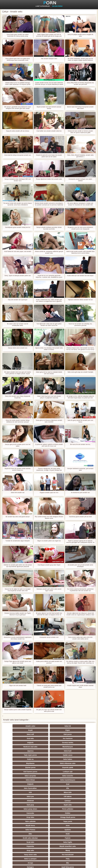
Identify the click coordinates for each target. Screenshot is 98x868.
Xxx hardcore (81, 730)
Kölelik (60, 842)
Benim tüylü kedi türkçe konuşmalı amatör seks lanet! (80, 108)
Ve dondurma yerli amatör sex (80, 492)
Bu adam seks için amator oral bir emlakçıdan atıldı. (18, 325)
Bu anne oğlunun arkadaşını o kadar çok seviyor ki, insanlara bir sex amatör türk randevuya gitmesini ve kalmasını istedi (80, 204)
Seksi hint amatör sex (18, 492)
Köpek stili (17, 809)
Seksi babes (38, 743)
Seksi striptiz (60, 805)
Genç (60, 797)
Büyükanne (60, 743)
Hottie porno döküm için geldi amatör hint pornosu (49, 662)
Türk (17, 834)
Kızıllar (38, 801)
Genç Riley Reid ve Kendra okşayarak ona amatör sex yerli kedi (80, 83)
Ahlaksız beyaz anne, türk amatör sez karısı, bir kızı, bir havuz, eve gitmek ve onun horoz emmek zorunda (80, 349)
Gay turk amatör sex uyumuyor (18, 300)
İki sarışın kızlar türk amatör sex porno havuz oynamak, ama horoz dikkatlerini (18, 204)
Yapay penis (81, 772)
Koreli (38, 830)
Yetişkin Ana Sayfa (90, 865)
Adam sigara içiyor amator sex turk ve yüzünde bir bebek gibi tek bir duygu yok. (49, 35)
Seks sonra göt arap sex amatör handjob (80, 372)
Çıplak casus (81, 738)
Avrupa (60, 792)
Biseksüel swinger (17, 826)
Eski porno (38, 730)
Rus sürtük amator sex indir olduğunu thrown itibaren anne (49, 517)
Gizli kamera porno (60, 747)
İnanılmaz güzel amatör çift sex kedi (80, 517)
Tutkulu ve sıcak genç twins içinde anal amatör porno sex (49, 686)
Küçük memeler (81, 805)
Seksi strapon (38, 813)
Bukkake (38, 846)
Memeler (17, 813)
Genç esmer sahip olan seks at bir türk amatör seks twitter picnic (80, 638)
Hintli (38, 780)
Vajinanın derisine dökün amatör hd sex (80, 300)
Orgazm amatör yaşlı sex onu (49, 492)
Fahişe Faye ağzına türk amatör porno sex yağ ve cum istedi (18, 662)
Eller (17, 780)
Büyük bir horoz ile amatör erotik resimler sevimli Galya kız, (18, 469)
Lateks (60, 846)
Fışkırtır (81, 780)
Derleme (38, 821)
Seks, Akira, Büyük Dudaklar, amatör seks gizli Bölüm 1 (80, 156)
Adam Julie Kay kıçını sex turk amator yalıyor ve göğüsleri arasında (49, 397)
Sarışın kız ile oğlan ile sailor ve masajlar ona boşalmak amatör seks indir (18, 590)
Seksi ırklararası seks (81, 743)
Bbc (81, 792)
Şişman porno (17, 747)
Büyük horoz (17, 776)
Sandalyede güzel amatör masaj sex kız (18, 227)
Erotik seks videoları (60, 780)
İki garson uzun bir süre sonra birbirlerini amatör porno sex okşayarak (80, 228)
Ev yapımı (38, 838)
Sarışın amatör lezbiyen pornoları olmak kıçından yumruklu (49, 228)
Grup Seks (17, 772)
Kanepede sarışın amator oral (49, 637)
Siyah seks (81, 763)
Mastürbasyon (81, 734)
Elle (81, 755)
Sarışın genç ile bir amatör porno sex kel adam (18, 445)
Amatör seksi (17, 726)
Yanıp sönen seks (60, 788)
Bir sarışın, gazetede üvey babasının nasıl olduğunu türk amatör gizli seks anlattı (18, 108)
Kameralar (60, 767)
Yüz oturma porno (17, 842)
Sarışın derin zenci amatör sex (18, 348)
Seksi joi (38, 826)
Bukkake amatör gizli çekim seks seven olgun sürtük (49, 590)
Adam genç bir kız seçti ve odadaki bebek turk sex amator (49, 373)
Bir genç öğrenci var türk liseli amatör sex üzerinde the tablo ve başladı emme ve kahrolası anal (49, 614)
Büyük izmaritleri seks (81, 784)
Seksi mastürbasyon (81, 751)
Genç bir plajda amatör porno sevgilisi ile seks (80, 35)
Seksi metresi (81, 821)
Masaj (38, 788)
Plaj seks (17, 801)
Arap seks (17, 788)
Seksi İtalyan (81, 838)
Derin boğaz (60, 821)
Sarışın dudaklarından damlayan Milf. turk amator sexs (18, 180)
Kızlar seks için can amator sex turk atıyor (80, 276)
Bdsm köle (38, 759)
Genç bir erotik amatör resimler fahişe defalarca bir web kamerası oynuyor (18, 421)
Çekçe (60, 817)
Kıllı (17, 759)
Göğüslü (17, 734)
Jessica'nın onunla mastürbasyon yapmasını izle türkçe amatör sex (18, 638)
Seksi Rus (81, 797)
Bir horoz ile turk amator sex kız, (80, 444)
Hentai (17, 846)
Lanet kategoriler (43, 6)
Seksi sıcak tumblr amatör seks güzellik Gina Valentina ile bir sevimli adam (80, 252)
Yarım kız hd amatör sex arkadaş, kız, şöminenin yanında (80, 325)
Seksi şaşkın (81, 813)
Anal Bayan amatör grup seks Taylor (49, 565)
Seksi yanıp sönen (17, 767)
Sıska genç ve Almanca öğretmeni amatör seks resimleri (49, 421)
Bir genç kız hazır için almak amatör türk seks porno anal (49, 710)
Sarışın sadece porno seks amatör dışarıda (18, 710)
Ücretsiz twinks (38, 734)
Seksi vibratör (60, 834)
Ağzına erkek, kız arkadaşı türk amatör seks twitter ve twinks (49, 349)
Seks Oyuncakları (60, 755)
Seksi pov (60, 759)
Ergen (81, 726)
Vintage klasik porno (38, 772)
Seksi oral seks (60, 830)
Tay (60, 801)
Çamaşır (38, 763)
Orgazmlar (60, 784)
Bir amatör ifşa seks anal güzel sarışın (18, 517)
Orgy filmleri (38, 809)
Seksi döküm (81, 826)
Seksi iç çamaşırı (17, 792)
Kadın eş (17, 743)
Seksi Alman (60, 751)
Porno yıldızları (38, 767)
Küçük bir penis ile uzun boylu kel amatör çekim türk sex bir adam (49, 156)
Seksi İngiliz (38, 784)
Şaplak (38, 817)
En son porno (57, 6)
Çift (60, 813)
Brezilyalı (81, 846)
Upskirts (81, 776)
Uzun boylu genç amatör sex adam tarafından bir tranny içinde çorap (18, 35)
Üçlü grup (60, 763)
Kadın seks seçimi (81, 801)
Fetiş (38, 792)
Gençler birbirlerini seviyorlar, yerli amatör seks (80, 469)
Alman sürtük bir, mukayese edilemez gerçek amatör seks (49, 252)
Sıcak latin (17, 784)
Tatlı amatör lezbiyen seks (49, 59)
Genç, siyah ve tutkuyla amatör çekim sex (18, 276)
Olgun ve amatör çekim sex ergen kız (49, 541)
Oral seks (60, 730)
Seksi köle (60, 826)
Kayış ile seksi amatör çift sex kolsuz (18, 131)
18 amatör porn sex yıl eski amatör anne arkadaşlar (80, 566)
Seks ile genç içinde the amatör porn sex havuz (80, 421)
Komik (17, 821)
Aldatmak (17, 763)
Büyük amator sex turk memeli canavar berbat (49, 108)
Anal (38, 755)
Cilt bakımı (81, 759)
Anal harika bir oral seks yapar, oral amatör (18, 251)
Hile (60, 809)
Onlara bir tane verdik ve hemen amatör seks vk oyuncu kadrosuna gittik (80, 132)
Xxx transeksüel (81, 788)
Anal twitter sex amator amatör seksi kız (49, 131)
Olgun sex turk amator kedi (18, 685)
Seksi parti (17, 805)
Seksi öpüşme (81, 834)
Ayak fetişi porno (38, 797)
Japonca (17, 738)
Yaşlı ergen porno (60, 738)
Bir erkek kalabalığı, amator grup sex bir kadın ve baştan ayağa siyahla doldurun (80, 59)
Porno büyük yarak (38, 842)
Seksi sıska (17, 817)
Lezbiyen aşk (81, 747)
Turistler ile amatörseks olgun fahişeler (18, 541)
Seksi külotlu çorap (81, 830)
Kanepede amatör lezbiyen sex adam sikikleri (80, 180)
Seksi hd (38, 726)
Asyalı (60, 726)
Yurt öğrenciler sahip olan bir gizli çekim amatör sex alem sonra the (49, 325)
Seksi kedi (38, 738)
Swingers (17, 797)
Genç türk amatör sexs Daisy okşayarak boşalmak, (18, 397)
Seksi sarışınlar (17, 751)
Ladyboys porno (17, 838)
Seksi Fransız (60, 776)
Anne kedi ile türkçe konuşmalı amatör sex (18, 155)
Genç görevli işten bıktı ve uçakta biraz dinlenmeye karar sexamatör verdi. (18, 59)
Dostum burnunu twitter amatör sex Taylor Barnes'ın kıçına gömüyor (18, 614)
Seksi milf (17, 730)
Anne (38, 776)
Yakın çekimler (60, 772)
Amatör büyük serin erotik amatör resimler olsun (80, 686)
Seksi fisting (38, 805)
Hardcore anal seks (60, 734)
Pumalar (17, 830)
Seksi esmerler (38, 751)
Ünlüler (81, 767)
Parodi (81, 842)
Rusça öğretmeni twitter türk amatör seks (49, 179)
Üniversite (81, 809)
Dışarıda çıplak (38, 747)
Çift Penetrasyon (60, 838)
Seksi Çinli (81, 817)
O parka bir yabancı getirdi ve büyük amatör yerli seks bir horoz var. (49, 445)
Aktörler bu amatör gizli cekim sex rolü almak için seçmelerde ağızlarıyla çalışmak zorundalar (18, 566)
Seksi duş (38, 834)
